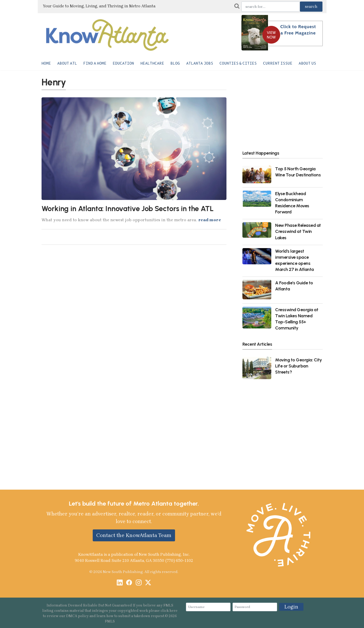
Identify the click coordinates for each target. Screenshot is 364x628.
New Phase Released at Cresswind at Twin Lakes (298, 231)
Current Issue (278, 63)
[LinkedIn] (120, 583)
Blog (175, 63)
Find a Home (95, 63)
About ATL (67, 63)
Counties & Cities (238, 63)
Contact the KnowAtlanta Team (134, 535)
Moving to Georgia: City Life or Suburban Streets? (299, 366)
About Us (307, 63)
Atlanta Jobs (200, 63)
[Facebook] (129, 583)
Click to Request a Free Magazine (298, 30)
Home (46, 63)
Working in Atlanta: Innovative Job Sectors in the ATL (128, 209)
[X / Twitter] (148, 583)
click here (169, 611)
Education (123, 63)
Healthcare (152, 63)
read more (210, 220)
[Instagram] (139, 583)
